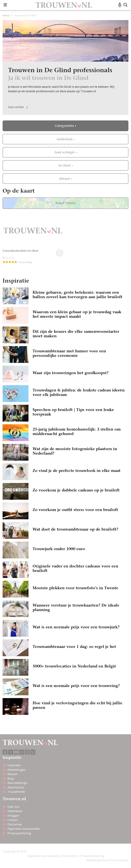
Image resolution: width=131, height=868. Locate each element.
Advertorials (16, 787)
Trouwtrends (16, 792)
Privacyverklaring (19, 833)
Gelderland (65, 139)
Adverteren (15, 811)
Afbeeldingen (17, 770)
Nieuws (13, 774)
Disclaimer (15, 824)
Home (6, 15)
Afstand (65, 179)
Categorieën (65, 126)
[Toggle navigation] (5, 5)
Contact (13, 820)
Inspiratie (14, 765)
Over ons (13, 807)
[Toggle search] (125, 5)
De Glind (65, 165)
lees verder (18, 107)
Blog (11, 778)
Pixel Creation (119, 860)
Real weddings (17, 783)
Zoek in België (65, 152)
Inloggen (13, 815)
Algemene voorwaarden (24, 829)
